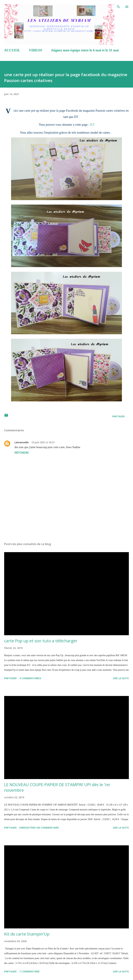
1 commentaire (30, 971)
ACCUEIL (12, 50)
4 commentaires (30, 678)
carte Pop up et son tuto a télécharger (41, 641)
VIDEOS (36, 50)
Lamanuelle (22, 442)
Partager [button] (118, 416)
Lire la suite (121, 678)
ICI (92, 125)
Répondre (22, 453)
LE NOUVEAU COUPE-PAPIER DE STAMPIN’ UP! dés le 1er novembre (57, 787)
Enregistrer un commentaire (39, 828)
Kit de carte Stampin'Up (27, 934)
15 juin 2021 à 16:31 (43, 442)
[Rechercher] (118, 6)
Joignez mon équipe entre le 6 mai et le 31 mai (85, 50)
